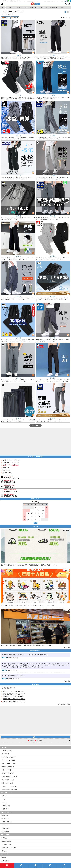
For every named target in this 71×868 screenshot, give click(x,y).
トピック (68, 647)
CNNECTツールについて (9, 757)
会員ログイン (5, 819)
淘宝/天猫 (5, 18)
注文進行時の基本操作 (8, 767)
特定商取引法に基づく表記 (9, 848)
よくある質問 (5, 828)
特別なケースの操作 (7, 770)
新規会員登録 (5, 815)
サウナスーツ (7, 473)
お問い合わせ (5, 832)
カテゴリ (4, 796)
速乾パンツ (7, 470)
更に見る (68, 681)
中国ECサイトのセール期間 (9, 786)
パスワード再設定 (7, 822)
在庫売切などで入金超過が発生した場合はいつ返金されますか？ (15, 696)
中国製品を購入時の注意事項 (10, 790)
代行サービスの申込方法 (8, 760)
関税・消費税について (8, 780)
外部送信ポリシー (7, 844)
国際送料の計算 (6, 806)
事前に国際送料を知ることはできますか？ (15, 694)
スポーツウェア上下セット (12, 460)
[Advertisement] (35, 442)
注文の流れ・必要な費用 (8, 764)
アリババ (15, 18)
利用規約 (4, 838)
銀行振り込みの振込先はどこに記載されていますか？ (15, 701)
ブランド (4, 799)
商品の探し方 (5, 754)
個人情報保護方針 (7, 841)
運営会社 (4, 851)
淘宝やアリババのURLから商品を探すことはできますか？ (15, 691)
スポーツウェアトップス (11, 463)
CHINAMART (6, 861)
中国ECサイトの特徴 (8, 783)
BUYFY (4, 857)
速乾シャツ (7, 468)
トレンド (4, 802)
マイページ (5, 825)
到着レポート (5, 809)
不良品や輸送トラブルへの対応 (10, 777)
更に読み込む (35, 425)
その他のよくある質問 (64, 704)
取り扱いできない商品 (8, 773)
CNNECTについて (7, 751)
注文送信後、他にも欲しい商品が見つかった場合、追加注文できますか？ (15, 699)
